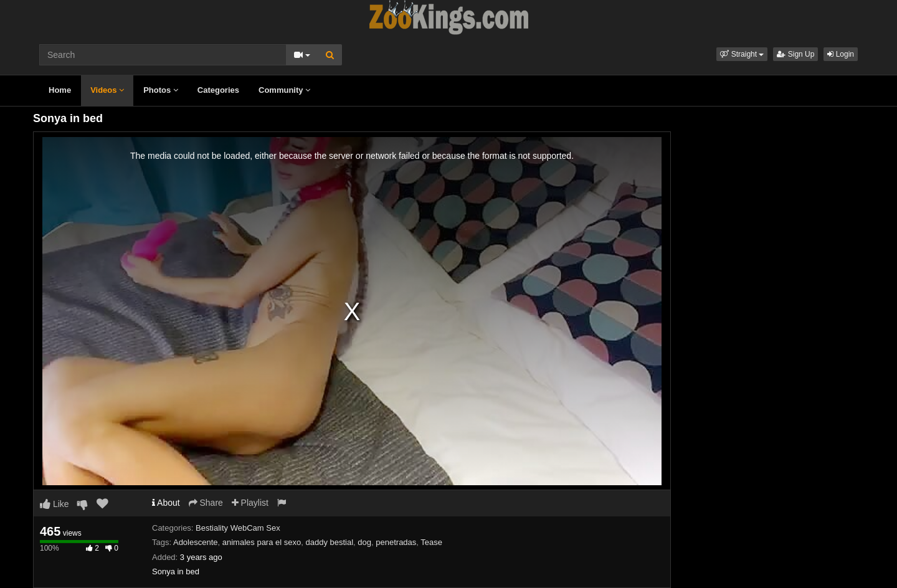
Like (55, 504)
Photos (161, 90)
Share (206, 503)
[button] (742, 54)
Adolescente (196, 542)
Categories (218, 90)
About (166, 503)
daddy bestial (329, 542)
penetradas (396, 542)
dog (364, 542)
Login (841, 54)
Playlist (250, 503)
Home (60, 90)
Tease (431, 542)
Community (284, 90)
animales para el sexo (262, 542)
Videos (107, 90)
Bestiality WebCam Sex (238, 528)
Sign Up (795, 54)
